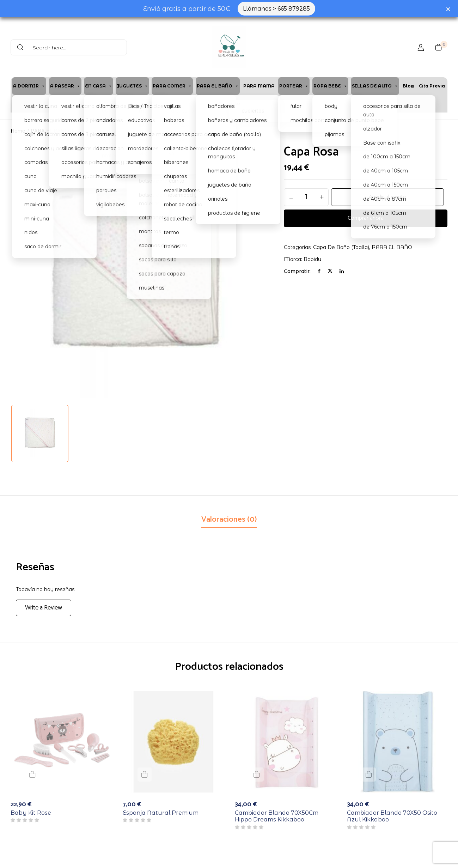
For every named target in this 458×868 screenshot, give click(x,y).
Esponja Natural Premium (161, 813)
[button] (439, 47)
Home (18, 131)
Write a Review (44, 608)
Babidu (312, 259)
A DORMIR (29, 86)
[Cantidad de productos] (306, 197)
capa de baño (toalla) (99, 131)
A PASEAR (65, 86)
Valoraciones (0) (229, 520)
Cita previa (432, 86)
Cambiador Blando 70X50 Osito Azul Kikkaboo (392, 816)
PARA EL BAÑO (218, 86)
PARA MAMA (259, 86)
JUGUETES (132, 86)
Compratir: (297, 271)
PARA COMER (172, 86)
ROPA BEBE (330, 86)
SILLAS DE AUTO (375, 86)
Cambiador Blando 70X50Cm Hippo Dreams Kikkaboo (277, 816)
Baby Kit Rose (31, 813)
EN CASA (99, 86)
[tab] (229, 520)
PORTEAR (294, 86)
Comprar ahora (366, 218)
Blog (408, 86)
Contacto (229, 104)
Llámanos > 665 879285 (276, 9)
